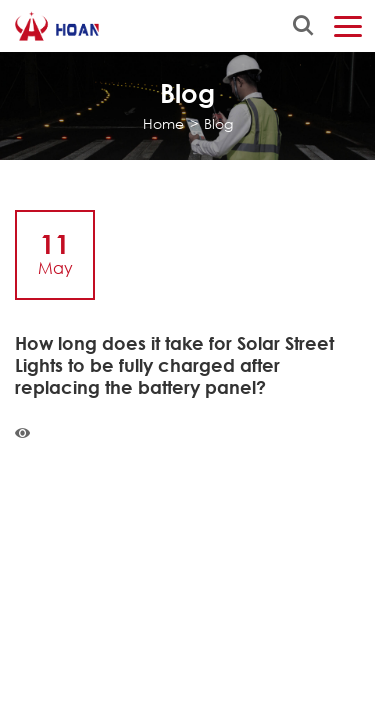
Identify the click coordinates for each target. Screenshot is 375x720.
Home (163, 123)
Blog (218, 123)
